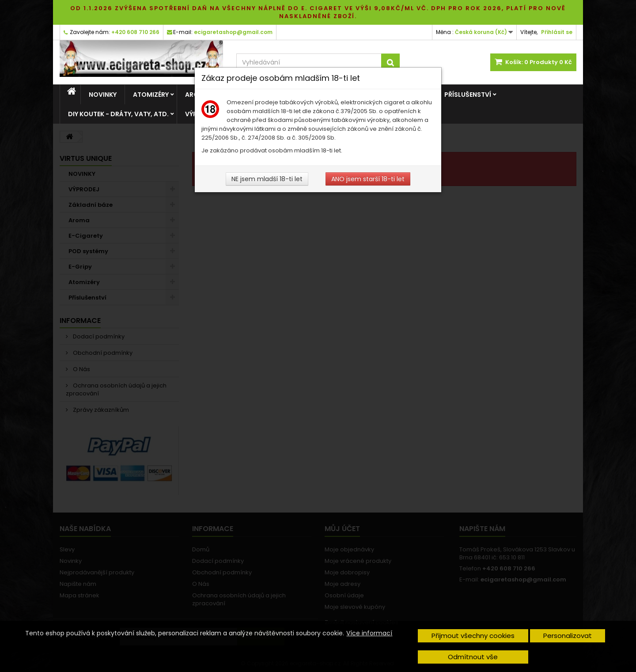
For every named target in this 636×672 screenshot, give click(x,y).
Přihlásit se (557, 32)
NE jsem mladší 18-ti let (267, 179)
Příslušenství (468, 95)
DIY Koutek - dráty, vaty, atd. (118, 114)
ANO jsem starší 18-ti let (368, 179)
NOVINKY (103, 95)
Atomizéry (151, 95)
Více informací (369, 633)
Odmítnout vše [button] (473, 657)
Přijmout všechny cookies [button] (473, 636)
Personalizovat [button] (568, 636)
